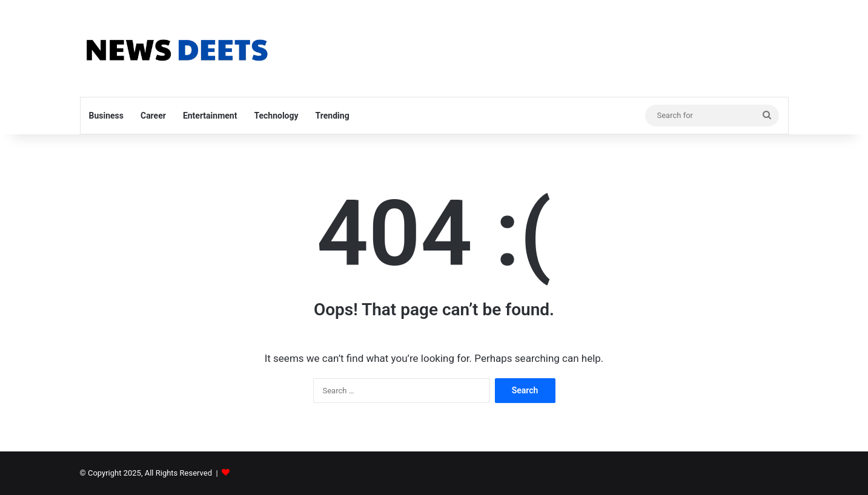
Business (106, 116)
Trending (333, 116)
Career (153, 116)
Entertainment (210, 116)
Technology (276, 116)
